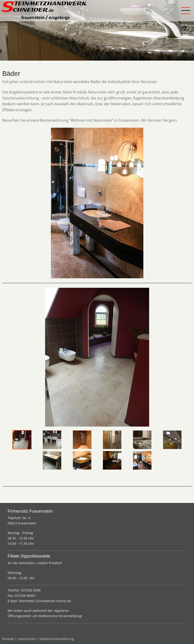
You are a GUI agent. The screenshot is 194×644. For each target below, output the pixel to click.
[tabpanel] (97, 357)
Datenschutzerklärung (57, 639)
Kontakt (8, 639)
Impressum (27, 639)
